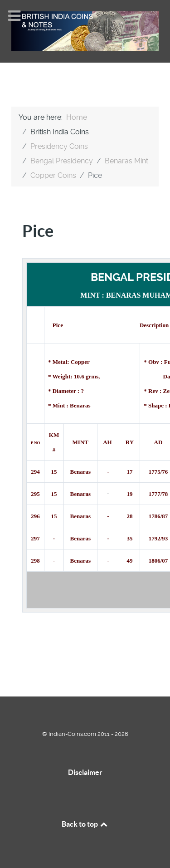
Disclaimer (85, 772)
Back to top (85, 824)
